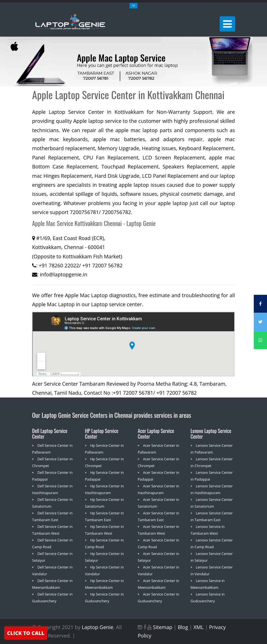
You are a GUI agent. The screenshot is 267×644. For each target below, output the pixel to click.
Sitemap (163, 627)
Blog (183, 627)
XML (199, 627)
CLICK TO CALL (26, 633)
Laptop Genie (97, 627)
